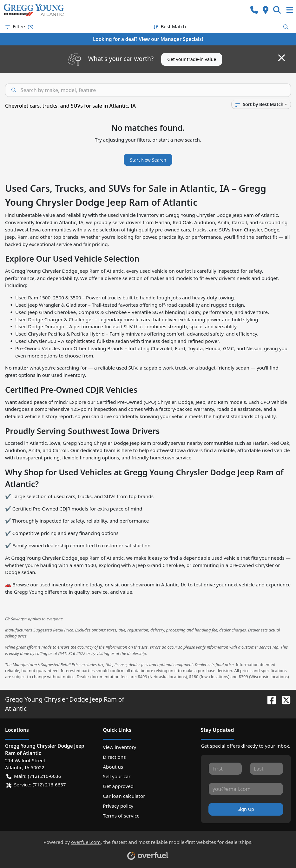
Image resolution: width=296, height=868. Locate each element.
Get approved (118, 786)
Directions (114, 757)
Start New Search (148, 160)
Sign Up (246, 809)
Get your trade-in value (192, 59)
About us (113, 767)
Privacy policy (118, 806)
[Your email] (246, 789)
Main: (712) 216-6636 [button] (34, 776)
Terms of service (121, 816)
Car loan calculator (124, 796)
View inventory (119, 747)
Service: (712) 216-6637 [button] (36, 785)
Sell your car (117, 776)
